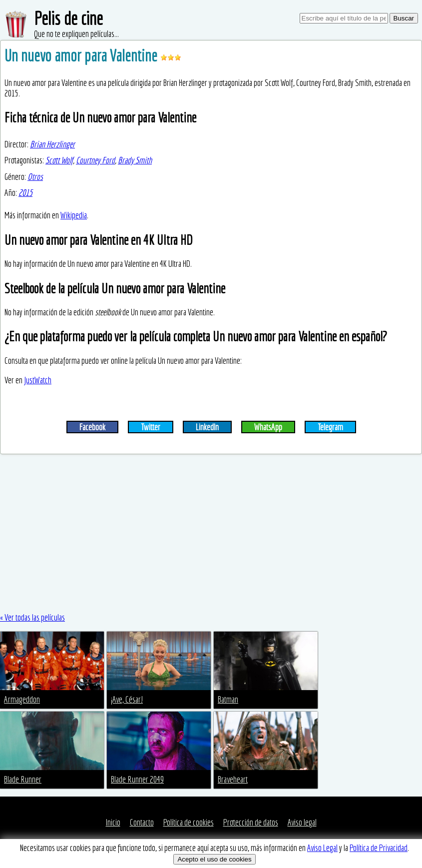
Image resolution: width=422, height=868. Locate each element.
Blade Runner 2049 (137, 779)
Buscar (404, 18)
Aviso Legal (322, 848)
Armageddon (22, 699)
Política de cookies (189, 822)
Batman (228, 699)
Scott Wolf (59, 160)
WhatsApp (268, 427)
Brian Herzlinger (52, 144)
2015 (25, 193)
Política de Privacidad (379, 848)
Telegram (330, 427)
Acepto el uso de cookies (214, 859)
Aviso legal (302, 822)
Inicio (113, 822)
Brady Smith (135, 160)
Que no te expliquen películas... (76, 34)
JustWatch (38, 380)
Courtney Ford (95, 160)
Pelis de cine (68, 18)
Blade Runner (23, 779)
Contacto (142, 822)
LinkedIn (207, 427)
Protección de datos (251, 822)
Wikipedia (74, 215)
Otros (35, 177)
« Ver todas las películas (32, 617)
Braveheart (233, 779)
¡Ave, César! (127, 699)
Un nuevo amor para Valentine (82, 55)
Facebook (92, 427)
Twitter (151, 427)
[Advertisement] (211, 533)
